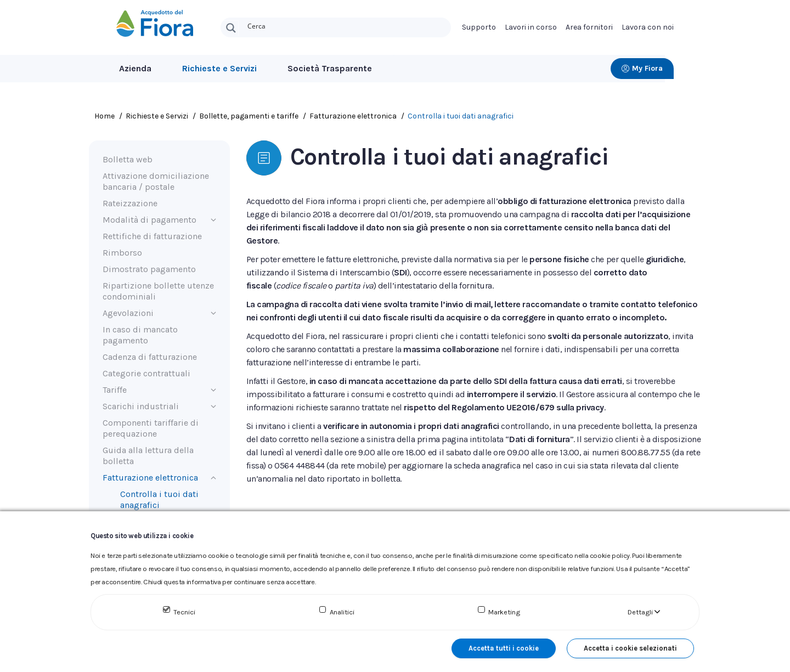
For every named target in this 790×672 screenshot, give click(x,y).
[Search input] (347, 25)
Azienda (135, 68)
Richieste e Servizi (219, 68)
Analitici (342, 612)
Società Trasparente (330, 68)
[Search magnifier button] (231, 28)
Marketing (504, 612)
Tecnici (184, 612)
